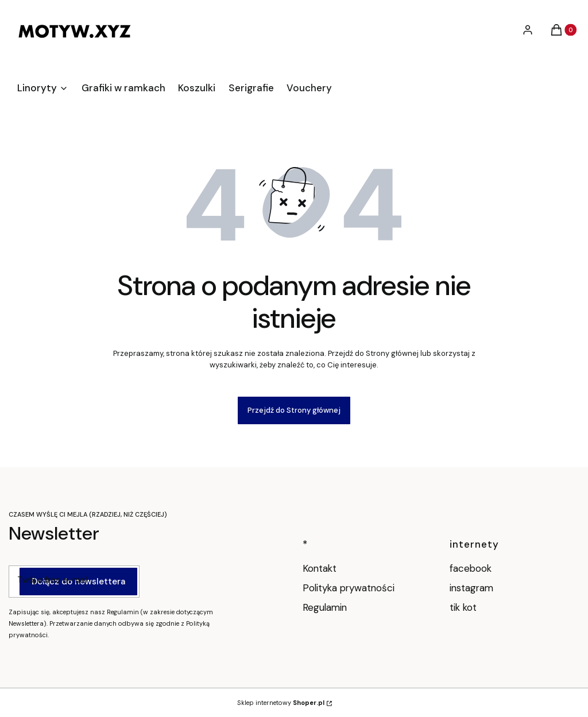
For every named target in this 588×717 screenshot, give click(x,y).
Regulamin (325, 607)
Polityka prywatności (349, 588)
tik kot (465, 607)
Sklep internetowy (281, 703)
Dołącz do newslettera (78, 582)
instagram (473, 588)
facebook (472, 568)
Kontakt (320, 568)
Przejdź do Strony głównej (294, 410)
